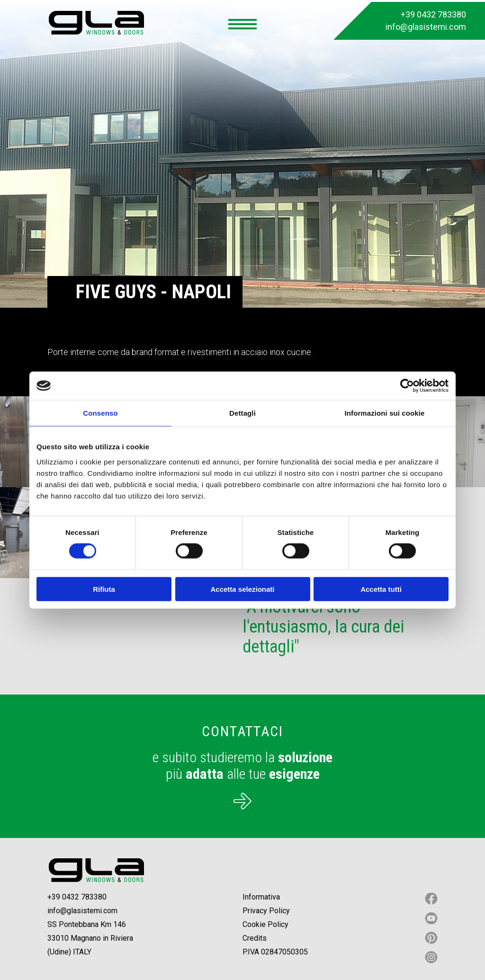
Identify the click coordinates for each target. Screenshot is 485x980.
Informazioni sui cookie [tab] (385, 413)
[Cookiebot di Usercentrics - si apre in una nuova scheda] (407, 386)
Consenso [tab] (100, 413)
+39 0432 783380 (433, 14)
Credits (255, 938)
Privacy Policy (266, 911)
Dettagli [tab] (242, 413)
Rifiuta (104, 589)
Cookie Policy (265, 924)
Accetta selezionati (242, 589)
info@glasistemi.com (426, 27)
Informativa (261, 897)
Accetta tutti (381, 589)
